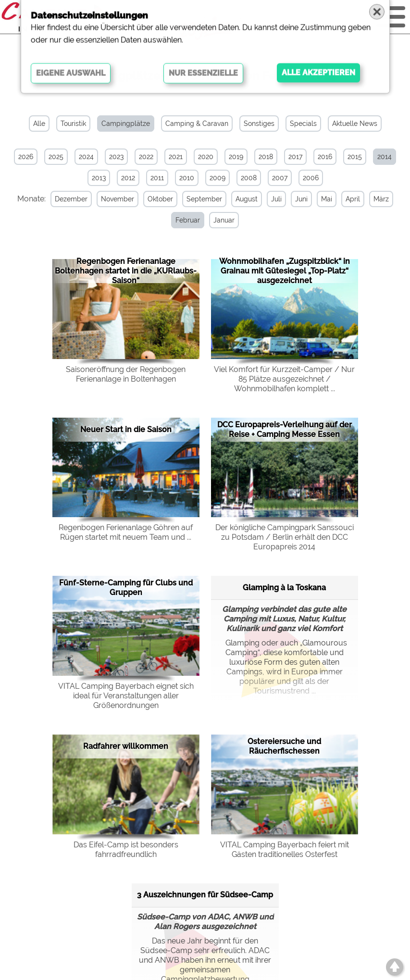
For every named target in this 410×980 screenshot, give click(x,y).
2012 (128, 178)
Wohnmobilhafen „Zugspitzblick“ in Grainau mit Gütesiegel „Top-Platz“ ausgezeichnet (285, 270)
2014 (385, 157)
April (349, 199)
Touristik (73, 124)
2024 (86, 157)
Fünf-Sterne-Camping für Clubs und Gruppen (126, 587)
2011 (157, 178)
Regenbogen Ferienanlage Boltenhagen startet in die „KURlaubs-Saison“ (126, 270)
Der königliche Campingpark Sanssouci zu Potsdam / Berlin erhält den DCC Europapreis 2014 (285, 537)
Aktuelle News (355, 124)
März (378, 199)
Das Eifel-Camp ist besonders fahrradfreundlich (126, 849)
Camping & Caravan (197, 124)
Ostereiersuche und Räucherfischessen (284, 746)
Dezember (68, 199)
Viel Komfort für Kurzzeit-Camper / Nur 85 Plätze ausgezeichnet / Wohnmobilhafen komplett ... (284, 378)
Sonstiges (259, 124)
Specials (303, 124)
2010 (187, 178)
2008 (249, 178)
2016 (325, 157)
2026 (26, 157)
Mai (323, 199)
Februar (185, 220)
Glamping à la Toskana (284, 587)
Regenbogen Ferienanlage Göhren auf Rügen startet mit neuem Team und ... (126, 532)
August (243, 199)
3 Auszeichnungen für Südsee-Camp (205, 894)
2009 (217, 178)
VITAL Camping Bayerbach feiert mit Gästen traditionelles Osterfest (285, 849)
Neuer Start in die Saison (126, 428)
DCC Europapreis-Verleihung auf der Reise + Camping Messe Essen (285, 428)
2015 (355, 157)
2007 (280, 178)
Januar (221, 220)
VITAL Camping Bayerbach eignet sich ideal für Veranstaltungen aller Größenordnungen (126, 695)
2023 (116, 157)
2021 (176, 157)
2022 (146, 157)
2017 (295, 157)
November (114, 199)
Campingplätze (126, 124)
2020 (206, 157)
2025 (56, 157)
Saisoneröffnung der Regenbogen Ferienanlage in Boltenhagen (126, 373)
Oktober (157, 199)
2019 (236, 157)
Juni (298, 199)
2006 (311, 178)
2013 (99, 178)
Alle (39, 124)
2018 (266, 157)
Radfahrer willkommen (126, 746)
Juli (273, 199)
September (201, 199)
